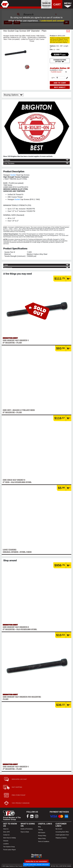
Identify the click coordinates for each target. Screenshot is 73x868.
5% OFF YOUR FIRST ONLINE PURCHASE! (37, 864)
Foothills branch (56, 72)
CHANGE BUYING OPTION (60, 61)
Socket (13, 175)
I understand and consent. (52, 21)
